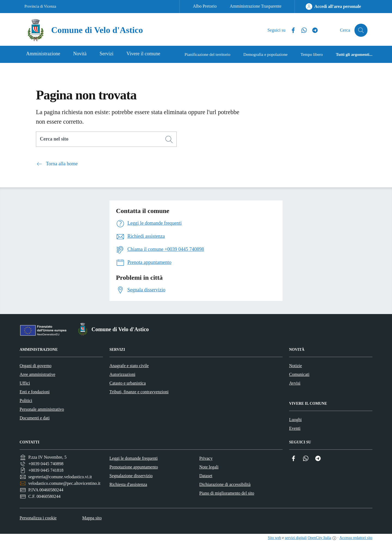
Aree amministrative (37, 374)
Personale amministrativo (42, 409)
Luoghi (295, 420)
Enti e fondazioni (35, 392)
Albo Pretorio (205, 6)
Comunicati (299, 374)
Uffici (25, 383)
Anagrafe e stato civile (129, 366)
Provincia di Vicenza (40, 6)
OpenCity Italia (319, 538)
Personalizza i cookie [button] (38, 518)
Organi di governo (36, 366)
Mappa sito (92, 518)
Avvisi (295, 383)
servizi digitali (296, 538)
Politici (26, 401)
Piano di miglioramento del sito (227, 493)
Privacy (206, 458)
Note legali (209, 467)
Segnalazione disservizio (131, 476)
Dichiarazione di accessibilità (225, 484)
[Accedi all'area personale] (333, 7)
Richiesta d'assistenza (128, 484)
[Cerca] (169, 139)
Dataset (206, 476)
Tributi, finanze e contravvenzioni (139, 392)
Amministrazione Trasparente (256, 6)
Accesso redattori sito (356, 538)
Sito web (275, 538)
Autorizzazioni (122, 374)
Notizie (295, 366)
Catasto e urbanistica (128, 383)
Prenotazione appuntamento (134, 467)
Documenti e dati (35, 418)
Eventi (295, 428)
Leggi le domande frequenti (134, 458)
